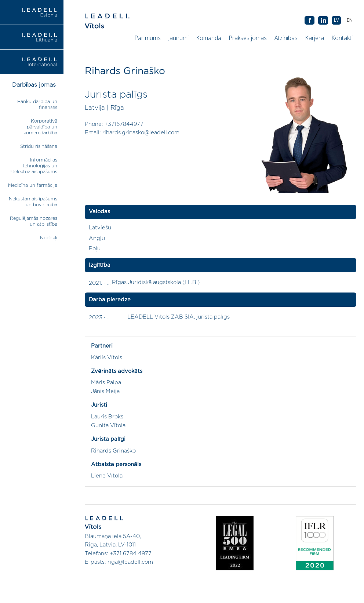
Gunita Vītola (108, 426)
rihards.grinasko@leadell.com (141, 133)
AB (323, 21)
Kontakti (342, 38)
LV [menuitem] (336, 20)
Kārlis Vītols (107, 358)
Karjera (315, 38)
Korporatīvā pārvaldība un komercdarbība (40, 127)
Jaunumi (179, 38)
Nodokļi (49, 238)
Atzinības (286, 38)
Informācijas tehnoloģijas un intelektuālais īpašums (33, 166)
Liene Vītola (107, 476)
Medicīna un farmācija (33, 186)
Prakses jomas (248, 38)
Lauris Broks (107, 417)
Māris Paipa (106, 383)
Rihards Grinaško (113, 451)
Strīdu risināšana (39, 147)
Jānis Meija (105, 391)
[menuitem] (350, 20)
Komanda (209, 38)
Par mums (148, 38)
